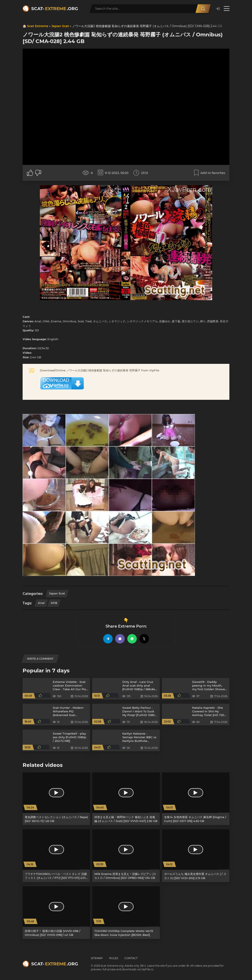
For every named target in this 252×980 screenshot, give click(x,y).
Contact (131, 958)
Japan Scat (60, 26)
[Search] (203, 9)
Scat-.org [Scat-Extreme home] (55, 9)
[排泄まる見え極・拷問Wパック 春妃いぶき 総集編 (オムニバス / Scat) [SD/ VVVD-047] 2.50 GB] (126, 799)
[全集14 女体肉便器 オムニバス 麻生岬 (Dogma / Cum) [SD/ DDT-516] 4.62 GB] (196, 799)
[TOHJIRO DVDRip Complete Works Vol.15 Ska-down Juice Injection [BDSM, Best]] (126, 913)
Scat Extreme (38, 26)
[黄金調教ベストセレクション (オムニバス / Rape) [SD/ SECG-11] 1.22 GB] (56, 799)
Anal (41, 603)
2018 (54, 603)
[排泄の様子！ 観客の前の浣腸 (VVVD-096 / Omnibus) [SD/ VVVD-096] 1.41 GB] (56, 913)
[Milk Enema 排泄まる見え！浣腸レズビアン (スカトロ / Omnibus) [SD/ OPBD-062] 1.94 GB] (126, 856)
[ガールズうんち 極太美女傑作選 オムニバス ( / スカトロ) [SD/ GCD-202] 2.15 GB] (196, 856)
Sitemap (97, 958)
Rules (114, 958)
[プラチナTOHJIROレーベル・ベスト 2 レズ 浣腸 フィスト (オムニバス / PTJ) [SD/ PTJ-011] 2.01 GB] (56, 856)
